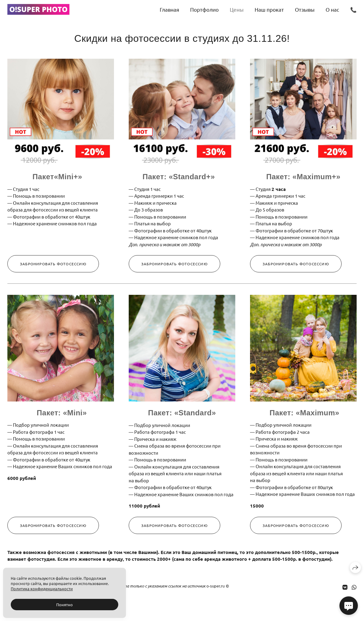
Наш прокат (269, 9)
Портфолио (204, 9)
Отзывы (305, 9)
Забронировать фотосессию (53, 264)
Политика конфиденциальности (42, 589)
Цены (237, 9)
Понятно (65, 605)
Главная (169, 9)
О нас (332, 9)
